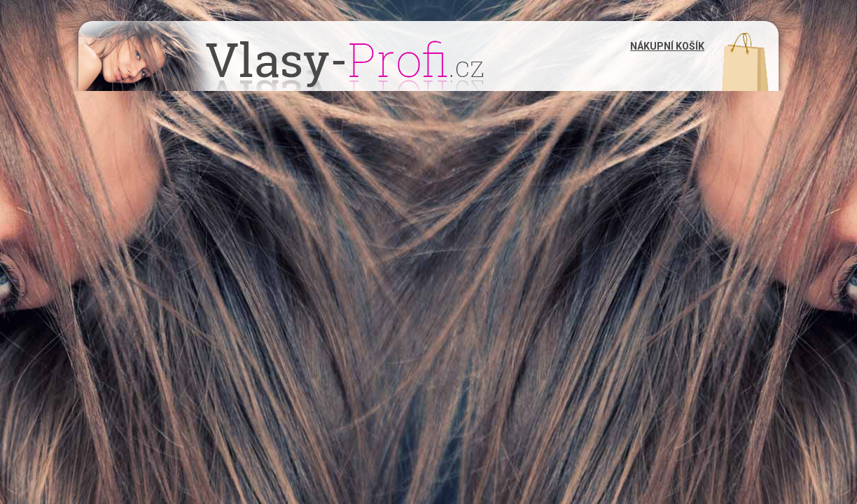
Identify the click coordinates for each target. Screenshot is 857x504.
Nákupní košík (667, 46)
